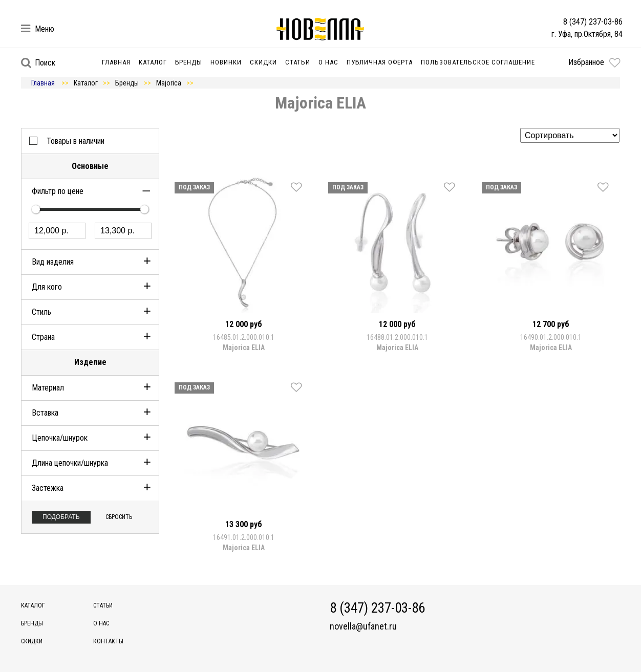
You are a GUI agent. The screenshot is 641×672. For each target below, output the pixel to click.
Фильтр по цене (58, 191)
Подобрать (61, 517)
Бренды (189, 62)
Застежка (48, 488)
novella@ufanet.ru (363, 626)
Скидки (263, 62)
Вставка (45, 413)
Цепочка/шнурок (60, 438)
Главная (116, 62)
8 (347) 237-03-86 (593, 22)
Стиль (41, 312)
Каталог (153, 62)
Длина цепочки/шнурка (70, 463)
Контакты (108, 641)
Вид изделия (53, 262)
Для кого (47, 287)
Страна (43, 337)
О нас (328, 62)
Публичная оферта (380, 62)
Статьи (298, 62)
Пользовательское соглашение (478, 62)
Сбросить (119, 517)
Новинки (226, 62)
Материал (48, 388)
